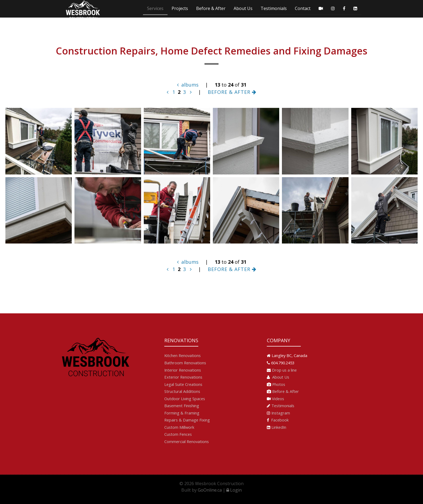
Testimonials (274, 8)
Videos (278, 399)
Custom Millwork (179, 427)
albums (188, 85)
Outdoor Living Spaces (185, 399)
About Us (243, 8)
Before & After (211, 8)
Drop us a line (284, 370)
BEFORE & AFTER (232, 92)
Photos (279, 384)
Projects (180, 8)
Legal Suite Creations (183, 384)
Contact (303, 8)
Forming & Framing (182, 413)
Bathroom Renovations (185, 363)
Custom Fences (178, 434)
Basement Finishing (182, 406)
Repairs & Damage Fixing (187, 420)
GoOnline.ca (210, 490)
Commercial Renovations (187, 441)
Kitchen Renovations (182, 355)
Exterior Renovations (183, 377)
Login (234, 490)
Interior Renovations (183, 370)
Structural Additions (182, 391)
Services (155, 8)
